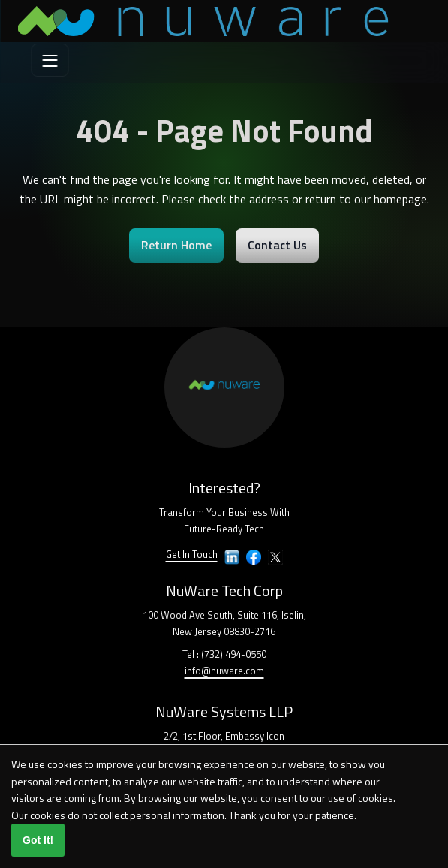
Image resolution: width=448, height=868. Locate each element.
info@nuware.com (224, 671)
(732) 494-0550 (234, 654)
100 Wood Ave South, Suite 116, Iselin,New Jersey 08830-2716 (224, 623)
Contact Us (277, 245)
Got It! (38, 840)
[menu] (50, 60)
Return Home (176, 245)
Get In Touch (192, 554)
